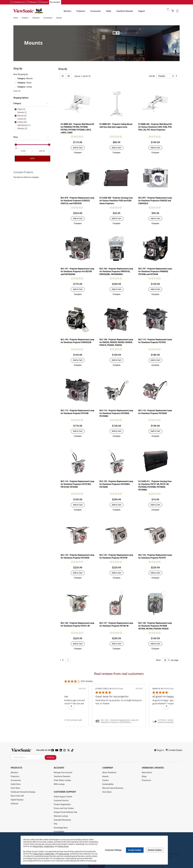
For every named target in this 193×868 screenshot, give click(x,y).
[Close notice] (164, 850)
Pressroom (146, 780)
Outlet (108, 11)
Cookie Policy (49, 846)
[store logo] (28, 11)
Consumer (56, 2)
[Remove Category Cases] (16, 83)
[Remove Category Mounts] (16, 79)
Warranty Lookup (61, 816)
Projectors (81, 11)
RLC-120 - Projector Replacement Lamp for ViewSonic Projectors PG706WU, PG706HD (116, 484)
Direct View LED (17, 796)
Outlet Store (16, 784)
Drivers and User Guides (64, 808)
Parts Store (15, 788)
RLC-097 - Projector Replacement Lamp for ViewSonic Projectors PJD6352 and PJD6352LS (155, 201)
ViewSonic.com (20, 2)
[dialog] (96, 850)
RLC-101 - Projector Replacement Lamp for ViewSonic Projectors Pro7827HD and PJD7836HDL (77, 272)
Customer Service (61, 801)
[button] (78, 153)
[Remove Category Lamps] (16, 87)
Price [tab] (16, 137)
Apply (32, 159)
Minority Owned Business (113, 788)
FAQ (55, 824)
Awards (105, 777)
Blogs (144, 777)
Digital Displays (17, 800)
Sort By (152, 76)
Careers (105, 780)
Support (141, 11)
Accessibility (59, 832)
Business (45, 2)
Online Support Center (63, 797)
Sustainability (108, 784)
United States (174, 750)
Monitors (67, 11)
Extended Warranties (62, 820)
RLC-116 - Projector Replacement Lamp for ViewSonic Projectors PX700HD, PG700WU (116, 413)
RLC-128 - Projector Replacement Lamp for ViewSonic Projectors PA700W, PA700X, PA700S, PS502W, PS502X (155, 626)
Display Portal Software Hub (65, 812)
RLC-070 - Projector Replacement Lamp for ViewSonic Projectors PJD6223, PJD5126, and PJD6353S (77, 201)
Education (33, 2)
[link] (119, 721)
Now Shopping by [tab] (21, 74)
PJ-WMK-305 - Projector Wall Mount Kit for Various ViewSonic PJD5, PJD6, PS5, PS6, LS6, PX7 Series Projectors (155, 127)
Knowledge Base (61, 828)
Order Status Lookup (62, 780)
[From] (23, 151)
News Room (147, 773)
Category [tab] (17, 104)
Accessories (96, 11)
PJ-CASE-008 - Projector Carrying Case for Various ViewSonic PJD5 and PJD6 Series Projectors (116, 201)
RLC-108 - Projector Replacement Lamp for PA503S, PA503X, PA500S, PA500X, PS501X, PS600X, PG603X (116, 342)
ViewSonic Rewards (125, 11)
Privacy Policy (38, 846)
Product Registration (62, 805)
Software (14, 804)
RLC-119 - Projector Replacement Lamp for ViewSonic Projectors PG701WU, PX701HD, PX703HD (77, 484)
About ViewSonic (109, 773)
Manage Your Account (63, 773)
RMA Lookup (59, 784)
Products (25, 18)
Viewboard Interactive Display (23, 792)
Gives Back (107, 792)
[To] (42, 151)
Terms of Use (63, 846)
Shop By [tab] (63, 69)
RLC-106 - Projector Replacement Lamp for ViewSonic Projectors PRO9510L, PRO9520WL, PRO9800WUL (116, 272)
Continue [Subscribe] (51, 758)
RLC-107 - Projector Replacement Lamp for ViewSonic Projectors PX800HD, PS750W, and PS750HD (155, 272)
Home (16, 18)
